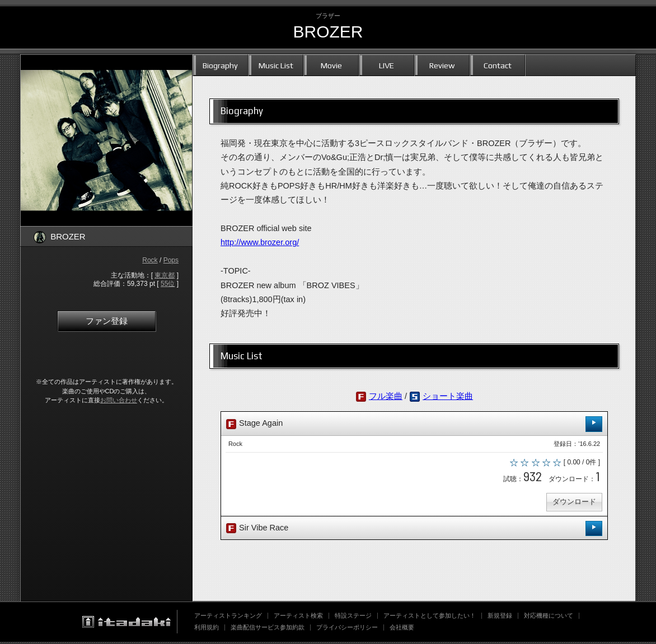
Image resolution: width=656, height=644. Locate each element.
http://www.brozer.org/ (260, 242)
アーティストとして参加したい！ (430, 618)
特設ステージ (353, 618)
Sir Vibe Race (414, 530)
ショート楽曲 (448, 396)
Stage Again (414, 424)
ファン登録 (107, 321)
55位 (168, 284)
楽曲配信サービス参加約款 (268, 629)
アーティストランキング (228, 618)
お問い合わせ (119, 400)
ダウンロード (573, 504)
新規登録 (500, 618)
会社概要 (402, 629)
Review (442, 65)
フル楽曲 (386, 396)
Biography (220, 65)
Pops (171, 260)
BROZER (328, 32)
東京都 (165, 275)
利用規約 (207, 629)
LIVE (386, 65)
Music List (276, 65)
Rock (150, 260)
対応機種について (549, 618)
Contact (498, 65)
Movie (331, 65)
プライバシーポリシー (347, 629)
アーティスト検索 (298, 618)
